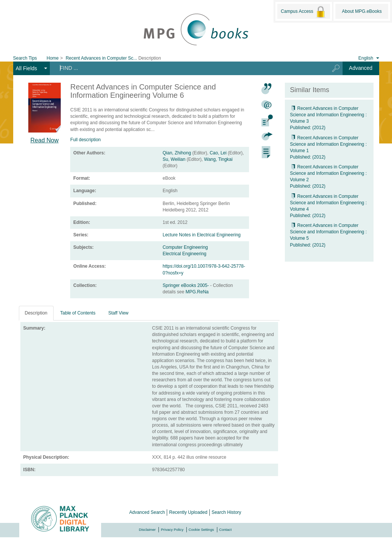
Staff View (118, 313)
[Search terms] (187, 68)
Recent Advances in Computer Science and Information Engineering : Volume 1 (328, 144)
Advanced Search (147, 512)
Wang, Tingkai (218, 159)
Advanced (361, 68)
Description (36, 313)
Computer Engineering (185, 247)
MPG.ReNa (197, 292)
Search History (227, 512)
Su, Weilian (174, 159)
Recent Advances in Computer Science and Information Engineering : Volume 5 (328, 232)
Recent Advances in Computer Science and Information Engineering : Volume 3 (328, 115)
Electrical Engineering (184, 254)
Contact (225, 530)
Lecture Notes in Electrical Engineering (202, 235)
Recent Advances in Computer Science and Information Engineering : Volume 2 (328, 173)
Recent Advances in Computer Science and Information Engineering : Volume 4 (328, 203)
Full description (85, 140)
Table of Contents (78, 313)
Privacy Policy (172, 530)
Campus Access (304, 12)
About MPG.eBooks (362, 11)
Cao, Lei (218, 153)
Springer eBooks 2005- (186, 285)
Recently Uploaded (188, 512)
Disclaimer (147, 530)
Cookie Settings (201, 530)
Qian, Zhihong (177, 153)
